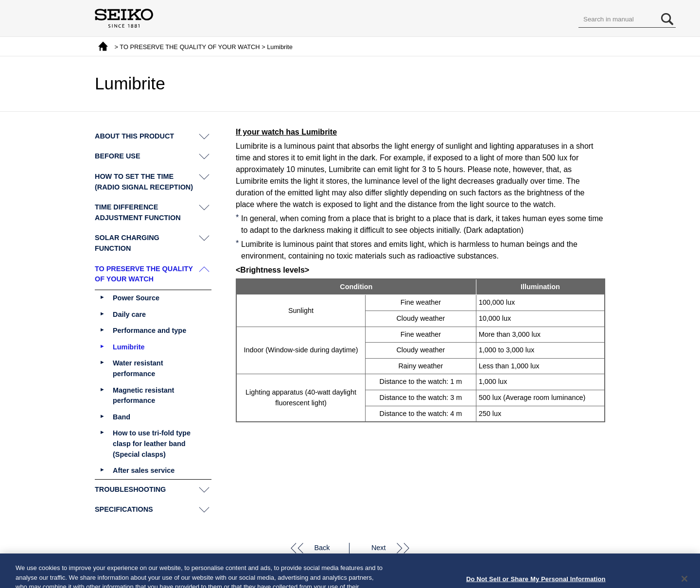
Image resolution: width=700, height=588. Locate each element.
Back (322, 548)
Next (379, 548)
